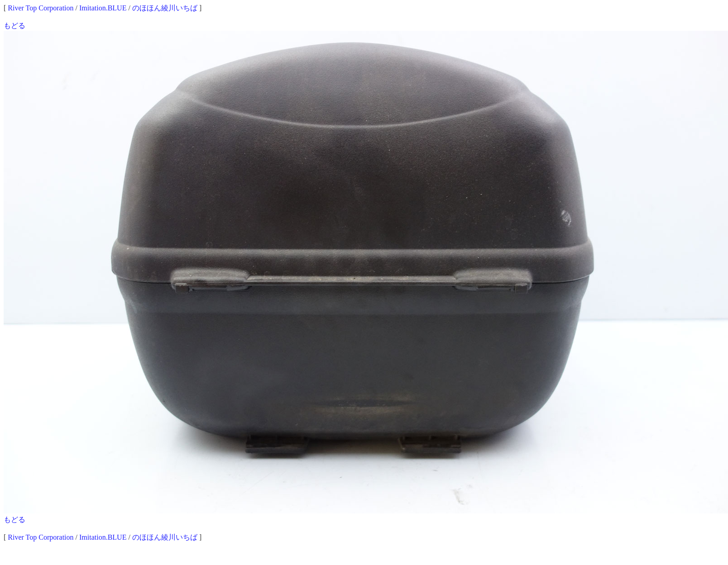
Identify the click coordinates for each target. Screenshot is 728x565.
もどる (14, 26)
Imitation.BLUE (103, 8)
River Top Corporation (41, 8)
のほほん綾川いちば (165, 8)
